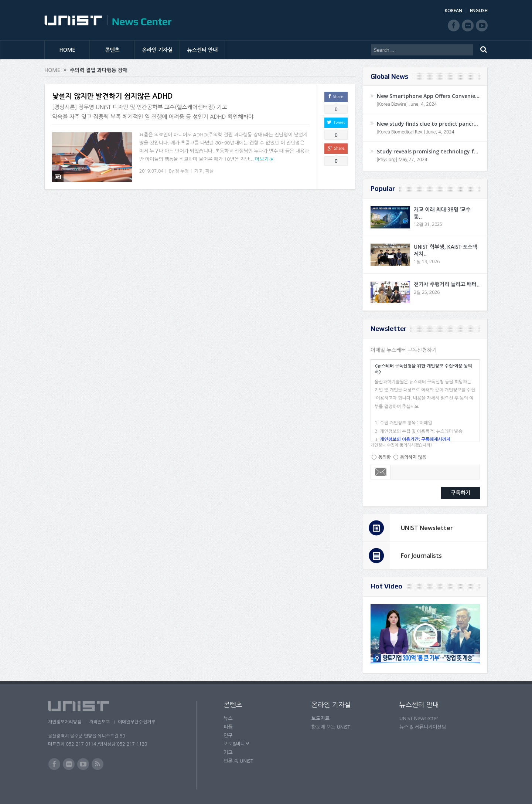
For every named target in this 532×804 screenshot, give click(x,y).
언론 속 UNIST (238, 761)
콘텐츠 (112, 50)
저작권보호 (101, 722)
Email (381, 472)
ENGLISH (479, 11)
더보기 (262, 159)
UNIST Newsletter (427, 528)
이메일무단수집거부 (140, 722)
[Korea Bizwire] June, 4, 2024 (407, 104)
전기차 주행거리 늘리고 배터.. (447, 284)
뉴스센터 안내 (203, 50)
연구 (228, 735)
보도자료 (320, 718)
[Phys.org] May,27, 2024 (402, 160)
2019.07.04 (151, 171)
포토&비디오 (237, 744)
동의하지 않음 (413, 457)
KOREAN (453, 11)
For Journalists (421, 556)
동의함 (385, 457)
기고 (199, 171)
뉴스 (228, 718)
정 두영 (182, 171)
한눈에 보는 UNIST (331, 727)
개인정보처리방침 (65, 722)
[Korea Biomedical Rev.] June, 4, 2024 (415, 132)
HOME (67, 50)
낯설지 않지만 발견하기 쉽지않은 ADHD (112, 96)
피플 (209, 171)
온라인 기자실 (158, 50)
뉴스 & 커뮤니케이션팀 (423, 727)
